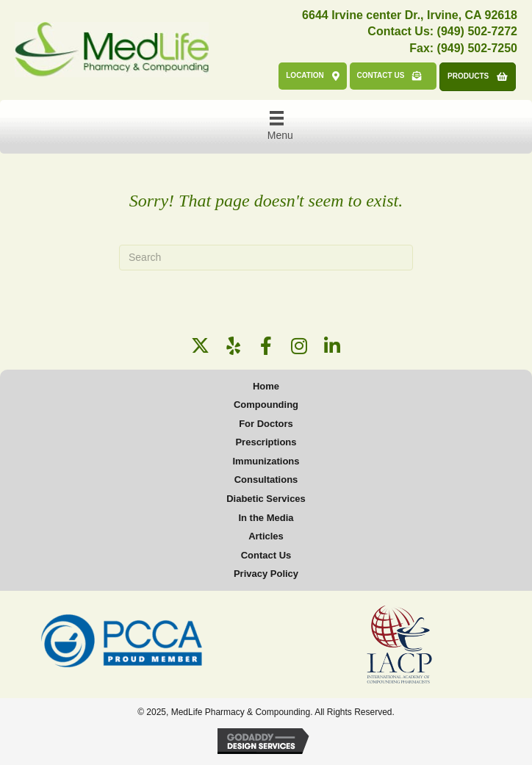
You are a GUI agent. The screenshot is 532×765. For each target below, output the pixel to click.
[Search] (266, 258)
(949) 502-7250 (477, 48)
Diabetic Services (266, 499)
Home (266, 386)
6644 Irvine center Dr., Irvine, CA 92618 (410, 15)
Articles (266, 536)
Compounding (266, 405)
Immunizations (266, 461)
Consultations (266, 480)
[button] (200, 346)
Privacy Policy (266, 574)
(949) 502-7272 (477, 31)
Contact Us (266, 555)
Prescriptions (266, 442)
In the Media (266, 518)
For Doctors (266, 424)
